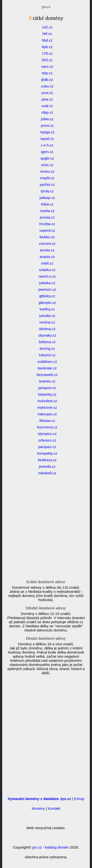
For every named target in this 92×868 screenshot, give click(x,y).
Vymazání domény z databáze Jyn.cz (39, 799)
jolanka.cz (47, 283)
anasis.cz (47, 257)
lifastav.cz (47, 421)
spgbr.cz (47, 158)
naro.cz (47, 66)
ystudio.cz (47, 316)
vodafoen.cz (47, 362)
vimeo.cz (47, 171)
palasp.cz (47, 198)
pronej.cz (47, 217)
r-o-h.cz (47, 145)
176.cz (47, 53)
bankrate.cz (47, 368)
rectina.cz (47, 322)
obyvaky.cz (47, 335)
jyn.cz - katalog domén (51, 847)
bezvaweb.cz (47, 375)
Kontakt (54, 808)
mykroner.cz (47, 407)
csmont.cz (47, 243)
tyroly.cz (47, 191)
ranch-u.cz (47, 276)
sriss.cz (47, 165)
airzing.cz (47, 348)
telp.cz (47, 73)
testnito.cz (47, 381)
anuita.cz (47, 250)
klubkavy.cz (47, 460)
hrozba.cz (47, 224)
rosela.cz (47, 211)
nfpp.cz (47, 112)
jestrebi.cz (47, 466)
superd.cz (47, 230)
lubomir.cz (47, 355)
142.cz (47, 27)
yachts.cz (47, 184)
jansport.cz (47, 388)
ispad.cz (47, 139)
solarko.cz (47, 270)
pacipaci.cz (47, 447)
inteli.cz (47, 263)
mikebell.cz (47, 473)
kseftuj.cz (47, 309)
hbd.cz (47, 40)
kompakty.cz (47, 453)
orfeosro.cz (47, 440)
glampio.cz (47, 302)
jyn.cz (46, 7)
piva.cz (47, 99)
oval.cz (47, 106)
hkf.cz (47, 34)
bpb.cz (47, 47)
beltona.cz (47, 342)
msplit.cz (47, 178)
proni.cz (47, 125)
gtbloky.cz (47, 296)
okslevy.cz (47, 329)
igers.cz (47, 152)
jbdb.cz (47, 80)
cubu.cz (47, 86)
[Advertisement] (46, 532)
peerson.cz (47, 289)
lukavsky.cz (47, 394)
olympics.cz (47, 434)
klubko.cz (47, 237)
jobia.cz (47, 119)
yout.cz (47, 93)
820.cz (47, 60)
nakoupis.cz (47, 414)
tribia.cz (47, 204)
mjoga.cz (47, 132)
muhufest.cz (47, 401)
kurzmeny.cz (47, 427)
